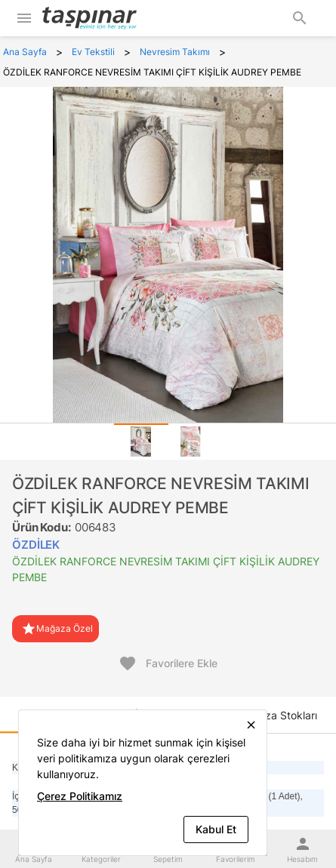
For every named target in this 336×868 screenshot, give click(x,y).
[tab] (141, 442)
